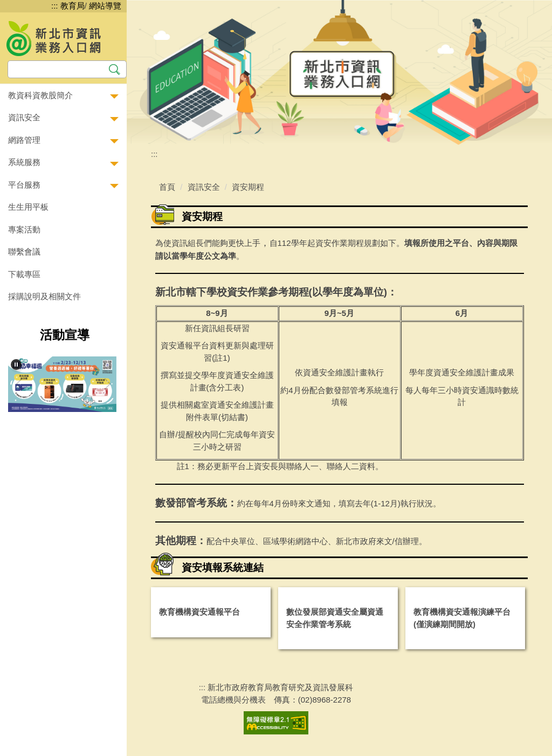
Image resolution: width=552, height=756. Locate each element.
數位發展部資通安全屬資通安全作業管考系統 (335, 618)
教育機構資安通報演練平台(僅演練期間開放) (462, 618)
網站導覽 (105, 6)
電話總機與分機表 (233, 700)
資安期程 (248, 187)
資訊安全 (204, 187)
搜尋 (115, 68)
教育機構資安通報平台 (199, 612)
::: (55, 6)
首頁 (167, 187)
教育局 (73, 6)
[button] (63, 96)
